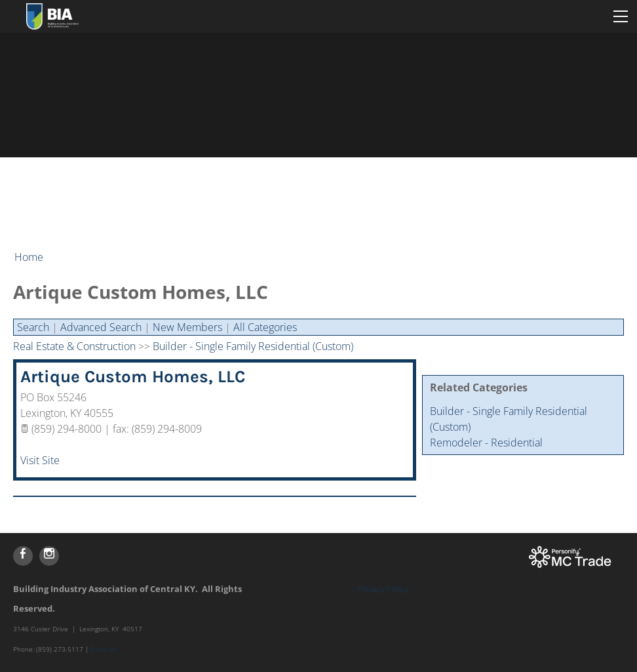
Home (29, 257)
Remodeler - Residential (486, 443)
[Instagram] (49, 556)
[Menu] (621, 16)
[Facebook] (23, 556)
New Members (187, 327)
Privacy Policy (383, 589)
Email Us (103, 649)
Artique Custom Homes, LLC (133, 377)
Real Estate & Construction (74, 346)
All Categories (265, 327)
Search (33, 327)
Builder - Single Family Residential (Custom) (253, 346)
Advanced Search (101, 327)
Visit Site (40, 460)
